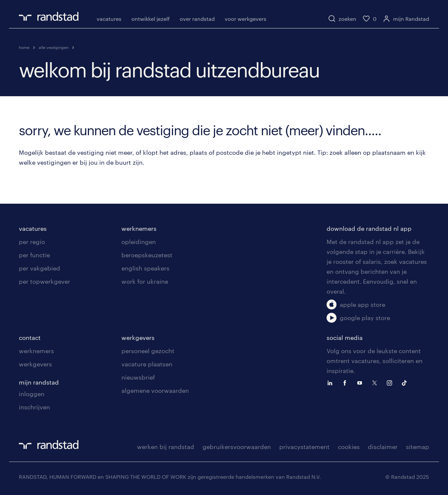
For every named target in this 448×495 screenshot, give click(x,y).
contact (30, 338)
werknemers (139, 228)
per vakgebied (40, 268)
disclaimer (383, 447)
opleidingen (139, 242)
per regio (32, 242)
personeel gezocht (148, 351)
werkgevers (35, 364)
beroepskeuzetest (147, 255)
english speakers (145, 268)
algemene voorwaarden (155, 391)
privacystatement (304, 447)
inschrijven (34, 407)
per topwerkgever (45, 281)
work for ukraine (145, 281)
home (24, 47)
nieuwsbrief (138, 377)
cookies (349, 447)
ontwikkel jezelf (151, 19)
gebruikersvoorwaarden (237, 447)
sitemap (418, 447)
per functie (34, 255)
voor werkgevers (246, 19)
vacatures (109, 19)
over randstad (197, 19)
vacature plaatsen (147, 364)
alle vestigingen (54, 47)
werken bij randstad (166, 447)
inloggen (32, 394)
